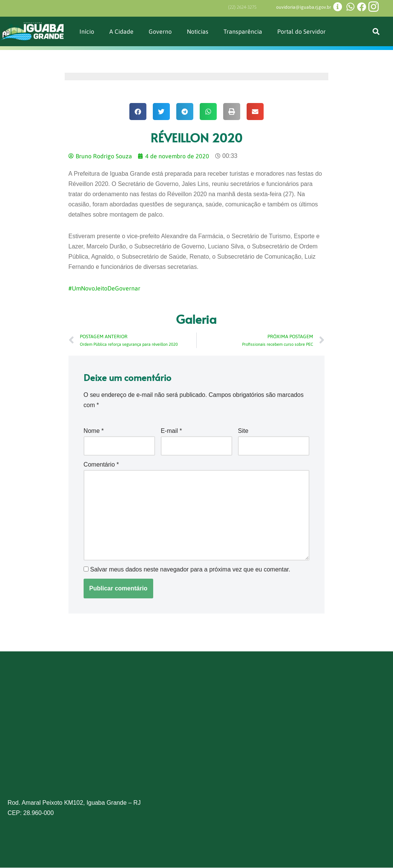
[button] (376, 31)
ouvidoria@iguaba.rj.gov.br (304, 7)
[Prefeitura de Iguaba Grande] (196, 740)
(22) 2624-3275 (242, 7)
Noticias (198, 31)
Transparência (243, 31)
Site (243, 431)
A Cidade (121, 31)
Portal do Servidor (302, 31)
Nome (94, 431)
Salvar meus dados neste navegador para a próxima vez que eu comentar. (190, 570)
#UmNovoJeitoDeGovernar (105, 289)
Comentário (101, 465)
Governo (160, 31)
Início (87, 31)
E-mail (171, 431)
